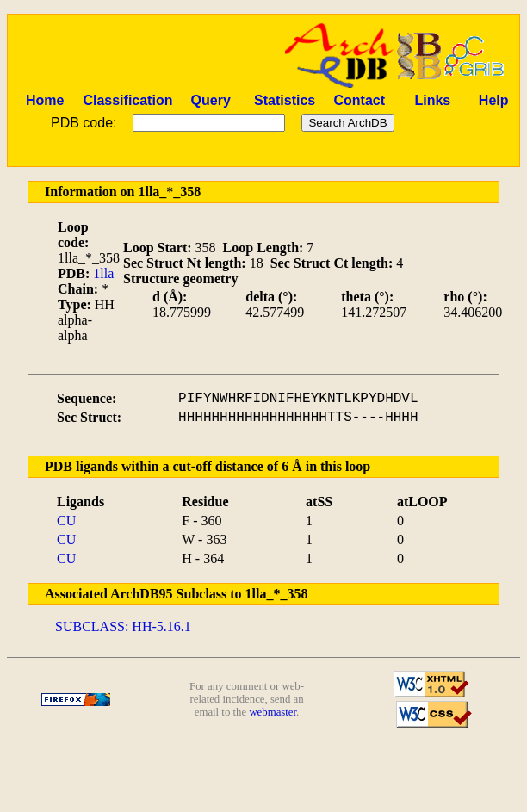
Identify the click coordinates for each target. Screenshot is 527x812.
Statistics (285, 100)
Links (432, 100)
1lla (103, 273)
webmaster (273, 712)
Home (45, 100)
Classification (127, 100)
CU (66, 521)
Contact (359, 100)
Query (211, 100)
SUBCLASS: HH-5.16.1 (123, 626)
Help (494, 100)
